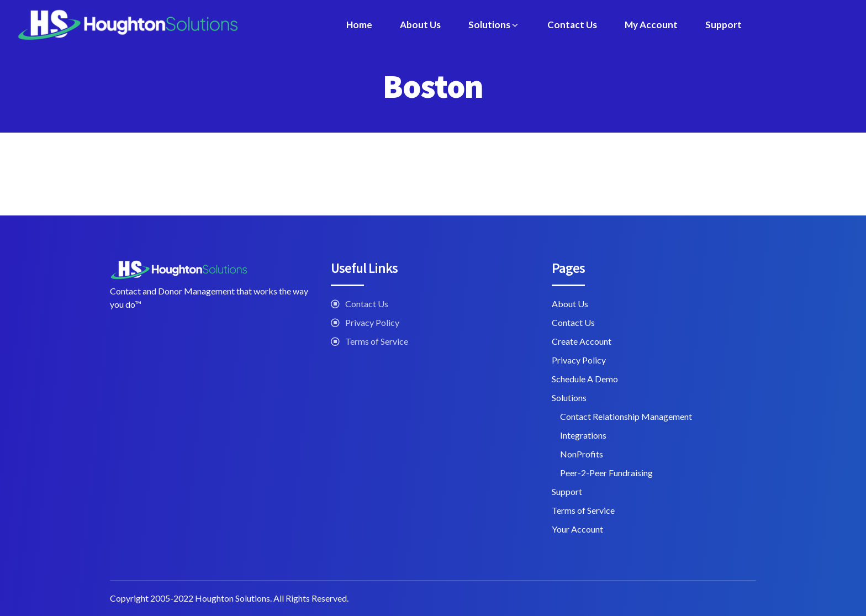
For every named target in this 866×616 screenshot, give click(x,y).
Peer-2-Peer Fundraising (606, 473)
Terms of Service (377, 341)
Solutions (494, 25)
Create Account (582, 341)
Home (359, 25)
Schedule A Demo (585, 379)
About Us (420, 25)
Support (724, 25)
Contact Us (572, 25)
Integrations (583, 435)
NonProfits (582, 454)
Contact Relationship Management (626, 416)
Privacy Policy (372, 322)
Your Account (577, 529)
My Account (651, 25)
